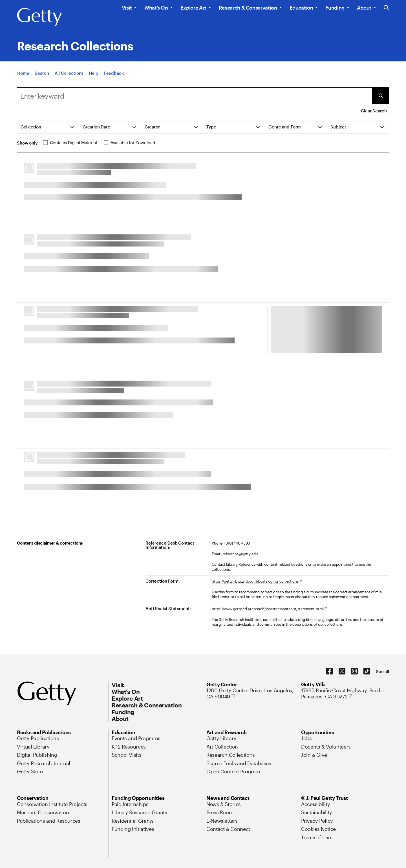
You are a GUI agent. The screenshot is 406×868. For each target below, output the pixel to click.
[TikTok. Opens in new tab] (367, 671)
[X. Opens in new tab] (342, 671)
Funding (335, 8)
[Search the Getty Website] (386, 8)
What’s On (156, 8)
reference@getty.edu (240, 554)
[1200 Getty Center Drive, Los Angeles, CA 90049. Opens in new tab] (250, 693)
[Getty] (39, 17)
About (364, 8)
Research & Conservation (248, 8)
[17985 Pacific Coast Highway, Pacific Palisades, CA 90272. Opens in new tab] (345, 693)
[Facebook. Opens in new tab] (330, 671)
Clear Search (374, 111)
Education (301, 8)
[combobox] (195, 96)
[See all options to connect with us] (382, 671)
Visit (127, 8)
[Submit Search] (381, 96)
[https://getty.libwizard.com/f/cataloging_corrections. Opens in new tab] (257, 581)
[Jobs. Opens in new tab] (306, 738)
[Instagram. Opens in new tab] (354, 671)
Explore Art (193, 8)
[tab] (48, 127)
